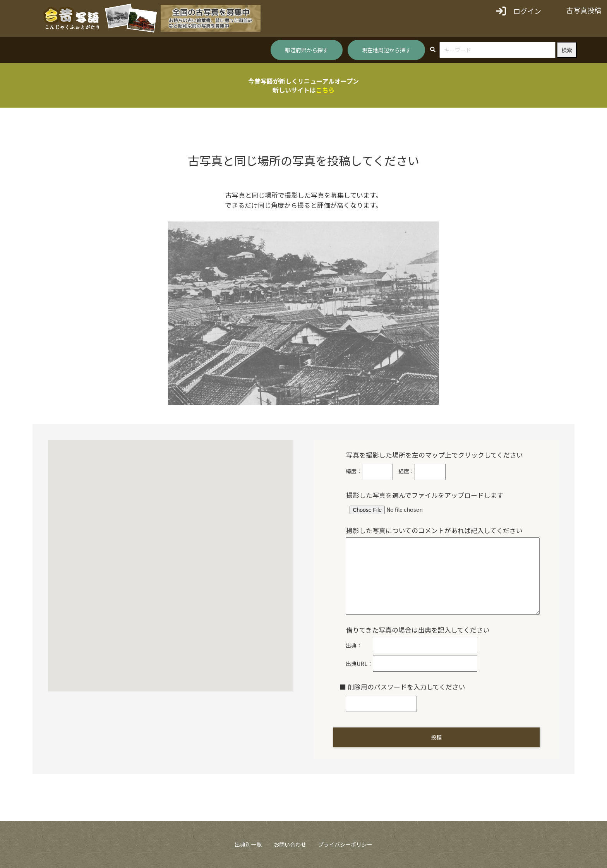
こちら (325, 90)
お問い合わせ (290, 844)
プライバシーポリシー (345, 844)
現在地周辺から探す (386, 50)
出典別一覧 (248, 844)
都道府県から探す (307, 50)
